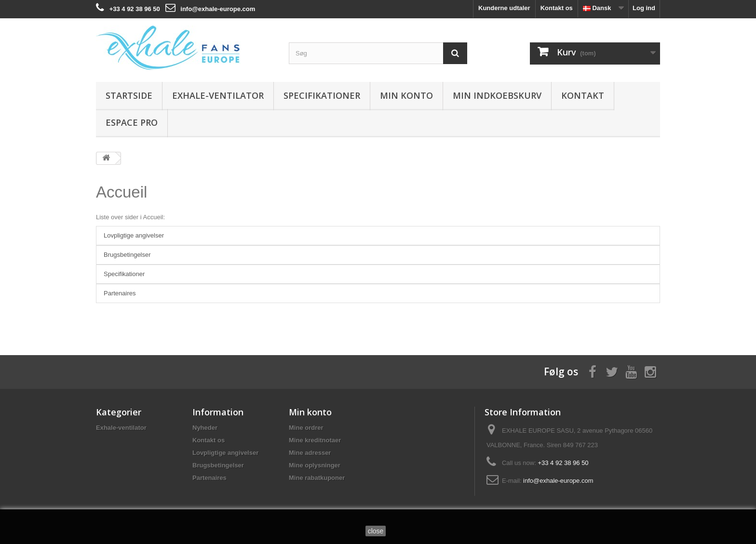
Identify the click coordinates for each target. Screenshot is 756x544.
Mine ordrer (306, 428)
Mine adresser (310, 453)
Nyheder (205, 428)
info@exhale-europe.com (218, 9)
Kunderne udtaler (504, 8)
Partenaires (120, 293)
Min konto (406, 95)
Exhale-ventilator (218, 95)
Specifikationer (322, 95)
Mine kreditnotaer (315, 440)
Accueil (121, 192)
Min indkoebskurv (497, 95)
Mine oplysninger (315, 465)
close (376, 531)
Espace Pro (132, 122)
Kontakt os (557, 8)
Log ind (644, 8)
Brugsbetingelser (127, 255)
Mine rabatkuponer (317, 478)
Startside (129, 95)
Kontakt (583, 95)
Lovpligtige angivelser (134, 235)
